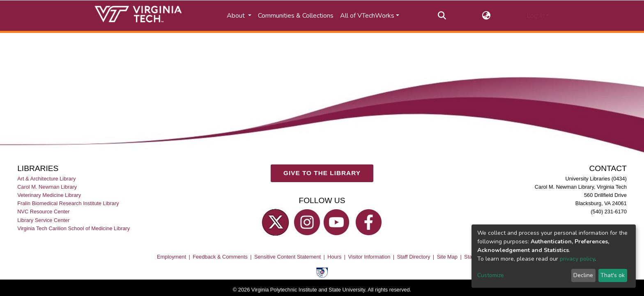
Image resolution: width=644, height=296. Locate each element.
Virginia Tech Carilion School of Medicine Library (74, 228)
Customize (491, 275)
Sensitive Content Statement (287, 257)
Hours (334, 257)
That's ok (613, 275)
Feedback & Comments (220, 257)
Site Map (447, 257)
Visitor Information (369, 257)
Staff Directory (414, 257)
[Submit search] (442, 16)
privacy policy (577, 259)
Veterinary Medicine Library (49, 195)
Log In (535, 16)
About (237, 16)
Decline (583, 275)
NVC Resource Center (43, 212)
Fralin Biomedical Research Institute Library (68, 204)
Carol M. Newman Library (47, 187)
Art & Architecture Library (46, 179)
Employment (171, 257)
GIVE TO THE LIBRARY (322, 173)
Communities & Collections (296, 16)
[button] (486, 16)
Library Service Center (43, 220)
